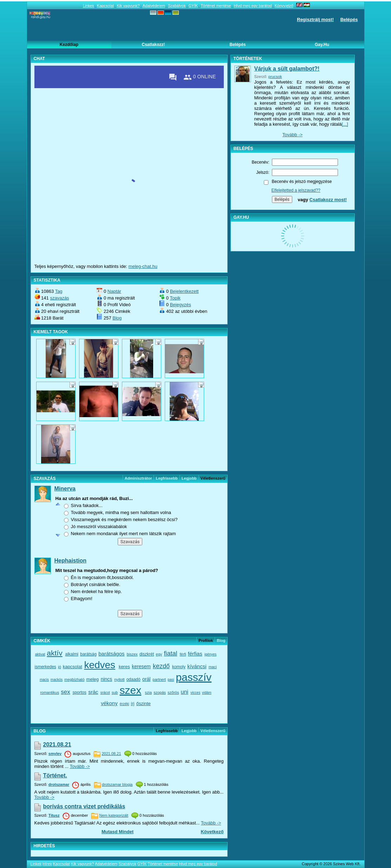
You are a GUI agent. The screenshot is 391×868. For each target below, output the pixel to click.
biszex (132, 654)
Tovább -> (80, 766)
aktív (54, 653)
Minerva (65, 489)
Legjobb (189, 478)
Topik (175, 298)
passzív (194, 677)
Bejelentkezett (184, 291)
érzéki (125, 704)
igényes (210, 654)
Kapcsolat (105, 6)
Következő (212, 832)
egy (159, 654)
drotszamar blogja (117, 784)
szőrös (173, 692)
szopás (160, 692)
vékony (109, 703)
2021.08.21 (57, 745)
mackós (57, 680)
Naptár (114, 291)
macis (44, 680)
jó (60, 667)
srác (93, 692)
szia (149, 692)
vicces (195, 693)
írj (132, 704)
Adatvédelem (154, 6)
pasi (171, 680)
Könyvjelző (284, 6)
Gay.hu (322, 45)
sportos (79, 692)
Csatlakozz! (153, 45)
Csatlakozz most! (328, 200)
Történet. (55, 775)
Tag (59, 291)
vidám (207, 693)
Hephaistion (71, 561)
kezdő (161, 666)
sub (115, 692)
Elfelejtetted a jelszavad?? (296, 190)
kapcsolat (73, 667)
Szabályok (177, 6)
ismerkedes (45, 667)
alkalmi (72, 654)
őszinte (144, 703)
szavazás (59, 298)
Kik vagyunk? (128, 6)
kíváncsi (197, 666)
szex (130, 690)
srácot (105, 693)
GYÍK (193, 6)
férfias (195, 654)
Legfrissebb (167, 478)
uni (185, 692)
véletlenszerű (213, 731)
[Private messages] (173, 77)
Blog (117, 318)
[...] (345, 124)
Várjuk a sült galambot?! (287, 69)
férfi (183, 654)
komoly (179, 667)
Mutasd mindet (118, 832)
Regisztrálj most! (315, 19)
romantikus (50, 692)
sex (65, 692)
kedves (100, 665)
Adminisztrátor (138, 478)
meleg (93, 679)
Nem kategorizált (114, 815)
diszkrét (147, 654)
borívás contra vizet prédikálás (84, 806)
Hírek (47, 864)
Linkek (89, 6)
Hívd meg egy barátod (253, 6)
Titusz (54, 815)
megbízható (74, 679)
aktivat (40, 654)
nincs (107, 679)
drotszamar (59, 784)
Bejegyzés (181, 305)
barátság (88, 654)
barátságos (111, 654)
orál (146, 679)
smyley (55, 754)
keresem (141, 666)
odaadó (133, 679)
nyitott (119, 679)
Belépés (349, 19)
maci (213, 667)
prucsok (275, 77)
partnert (159, 679)
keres (124, 667)
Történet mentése (216, 6)
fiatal (170, 653)
